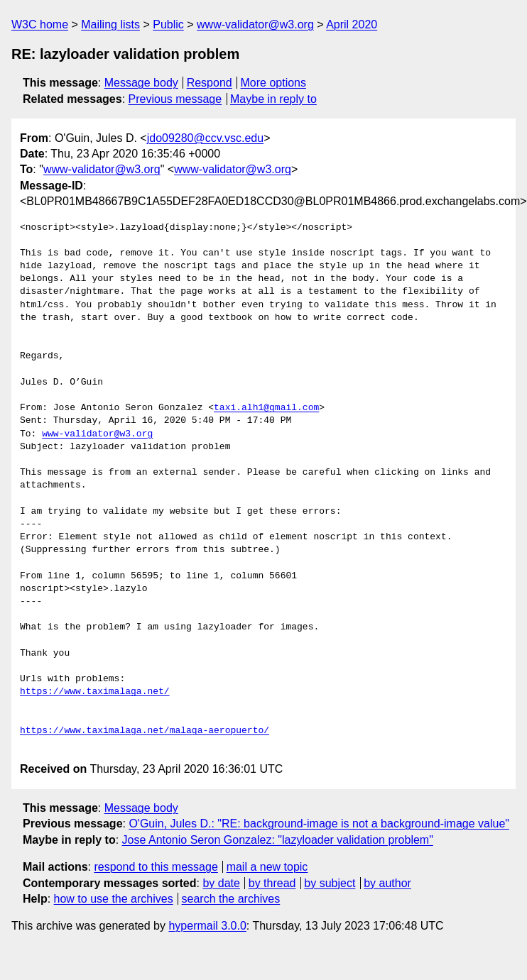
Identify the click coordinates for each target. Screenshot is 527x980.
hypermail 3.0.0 (207, 926)
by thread (272, 883)
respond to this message (156, 867)
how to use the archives (114, 899)
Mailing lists (110, 24)
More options (274, 83)
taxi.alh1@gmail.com (266, 408)
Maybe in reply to (273, 99)
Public (168, 24)
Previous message (175, 99)
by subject (330, 883)
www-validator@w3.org (255, 24)
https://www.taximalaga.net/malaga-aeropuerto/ (145, 731)
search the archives (231, 899)
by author (387, 883)
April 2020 (352, 24)
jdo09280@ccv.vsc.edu (205, 138)
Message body (141, 83)
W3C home (40, 24)
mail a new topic (267, 867)
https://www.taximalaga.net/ (95, 692)
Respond (210, 83)
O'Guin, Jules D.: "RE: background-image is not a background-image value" (319, 824)
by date (221, 883)
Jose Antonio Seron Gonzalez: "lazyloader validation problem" (278, 840)
